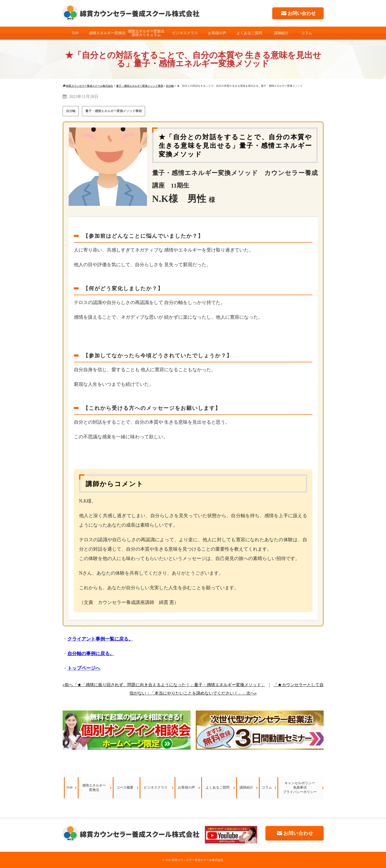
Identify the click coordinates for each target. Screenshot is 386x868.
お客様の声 (217, 33)
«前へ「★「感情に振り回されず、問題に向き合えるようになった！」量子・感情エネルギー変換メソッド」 (164, 685)
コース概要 (125, 787)
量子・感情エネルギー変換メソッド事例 (114, 111)
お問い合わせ (298, 13)
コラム (307, 33)
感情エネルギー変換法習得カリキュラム (146, 33)
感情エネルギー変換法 (107, 33)
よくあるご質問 (249, 33)
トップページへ (84, 668)
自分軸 (71, 111)
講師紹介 (281, 33)
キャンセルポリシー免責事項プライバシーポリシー (300, 787)
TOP (75, 33)
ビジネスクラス (185, 33)
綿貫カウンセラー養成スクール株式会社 (198, 860)
